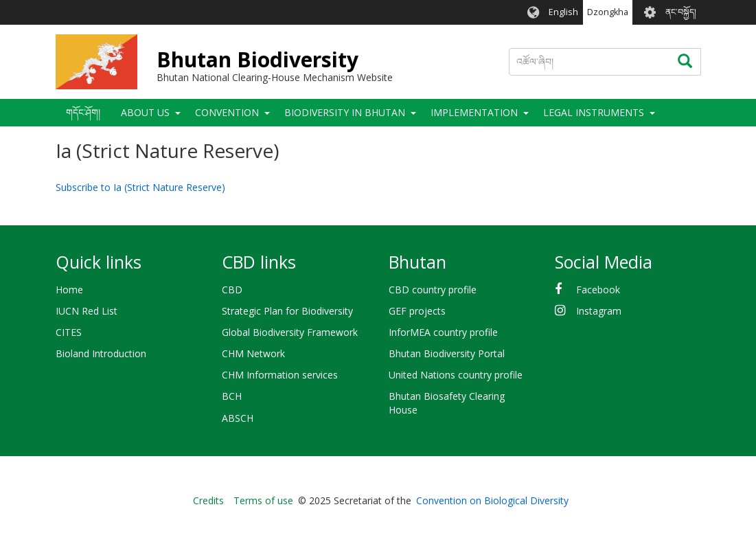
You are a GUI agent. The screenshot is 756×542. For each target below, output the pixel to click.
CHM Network (253, 353)
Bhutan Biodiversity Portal (447, 353)
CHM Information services (280, 375)
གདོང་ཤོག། (83, 112)
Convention (227, 112)
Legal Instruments (594, 112)
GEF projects (417, 311)
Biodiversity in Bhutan (345, 112)
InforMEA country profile (443, 332)
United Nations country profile (456, 375)
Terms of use (263, 500)
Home (69, 290)
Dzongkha (608, 12)
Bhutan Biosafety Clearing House (447, 403)
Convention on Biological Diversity (492, 500)
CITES (69, 332)
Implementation (474, 112)
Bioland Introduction (101, 353)
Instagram (599, 311)
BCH (232, 396)
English (563, 12)
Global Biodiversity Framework (290, 332)
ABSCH (238, 418)
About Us (145, 112)
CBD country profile (433, 290)
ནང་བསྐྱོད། (681, 12)
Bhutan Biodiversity (257, 59)
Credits (208, 500)
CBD (232, 290)
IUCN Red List (87, 311)
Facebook (598, 290)
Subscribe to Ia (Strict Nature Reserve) (140, 187)
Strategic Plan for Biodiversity (287, 311)
